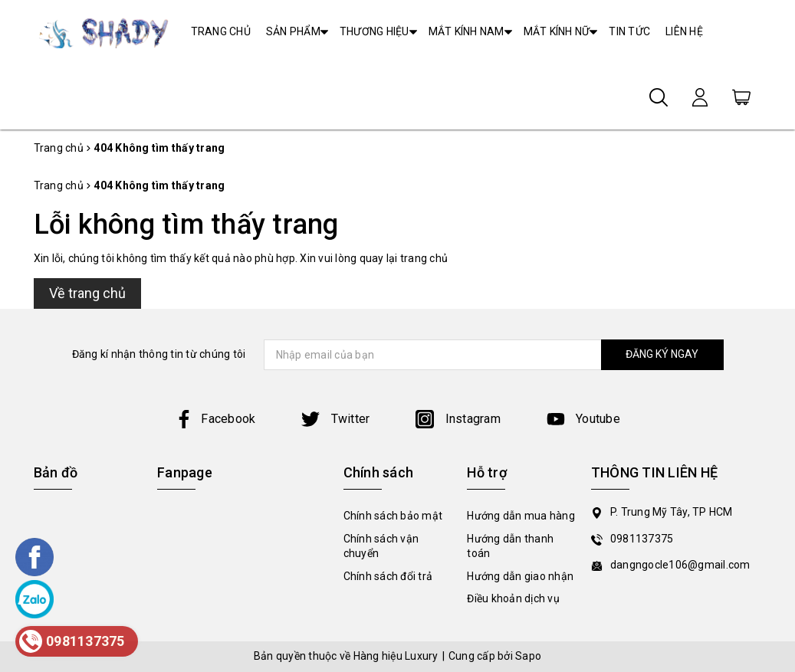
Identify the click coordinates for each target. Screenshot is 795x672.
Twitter (335, 419)
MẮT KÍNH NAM (466, 31)
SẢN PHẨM (293, 31)
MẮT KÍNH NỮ (557, 31)
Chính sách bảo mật (393, 516)
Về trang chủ (87, 293)
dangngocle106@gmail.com (680, 565)
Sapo (528, 656)
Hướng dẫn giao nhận (520, 576)
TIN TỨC (629, 31)
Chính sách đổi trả (388, 576)
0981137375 (642, 539)
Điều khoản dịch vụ (513, 598)
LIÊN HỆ (684, 31)
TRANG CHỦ (221, 31)
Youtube (583, 419)
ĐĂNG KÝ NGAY (662, 354)
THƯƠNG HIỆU (375, 31)
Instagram (458, 419)
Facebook (215, 419)
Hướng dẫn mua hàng (521, 516)
